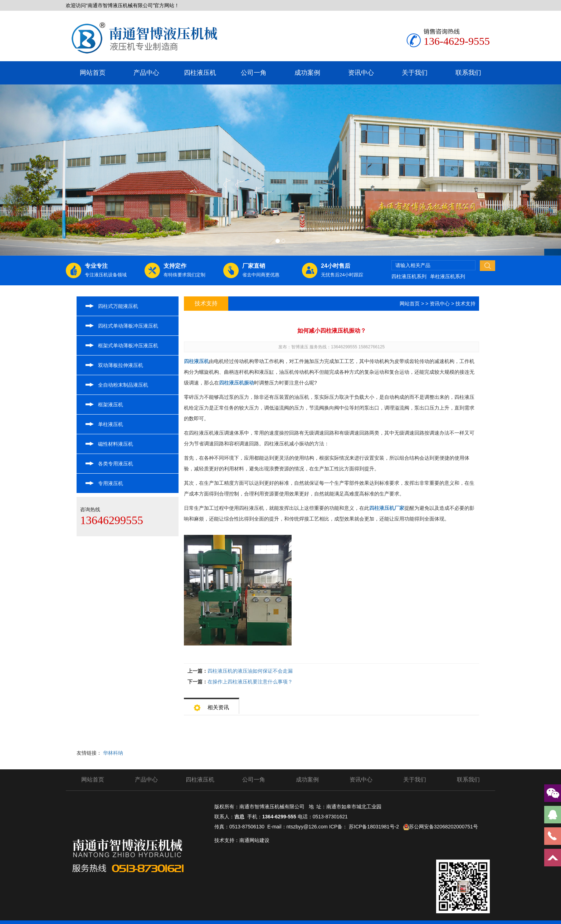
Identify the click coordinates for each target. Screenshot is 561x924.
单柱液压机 (111, 424)
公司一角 (254, 73)
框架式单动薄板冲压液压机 (128, 345)
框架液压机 (111, 405)
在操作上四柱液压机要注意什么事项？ (250, 682)
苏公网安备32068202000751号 (443, 827)
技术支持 (465, 304)
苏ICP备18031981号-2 (374, 827)
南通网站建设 (254, 840)
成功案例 (307, 73)
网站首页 (93, 73)
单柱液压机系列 (448, 276)
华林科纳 (113, 753)
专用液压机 (111, 483)
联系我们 (468, 73)
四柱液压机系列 (409, 276)
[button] (42, 170)
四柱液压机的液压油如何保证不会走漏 (250, 671)
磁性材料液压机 (116, 444)
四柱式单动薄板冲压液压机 (128, 326)
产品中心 (146, 73)
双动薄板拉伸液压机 (121, 365)
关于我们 (415, 73)
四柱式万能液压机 (118, 306)
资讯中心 (361, 73)
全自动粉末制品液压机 (123, 385)
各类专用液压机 (116, 464)
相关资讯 (211, 705)
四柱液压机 (200, 73)
